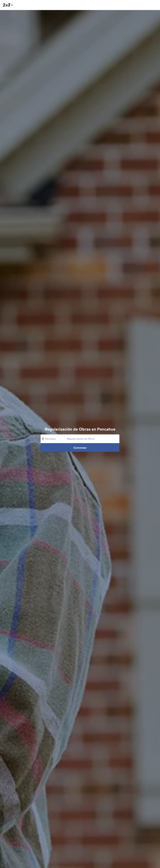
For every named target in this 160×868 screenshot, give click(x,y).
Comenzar (80, 448)
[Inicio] (7, 5)
